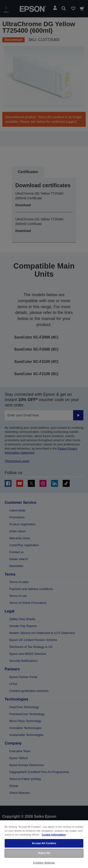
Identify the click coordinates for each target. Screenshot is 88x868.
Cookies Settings (44, 863)
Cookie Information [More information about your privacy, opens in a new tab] (54, 835)
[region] (44, 844)
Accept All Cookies (44, 843)
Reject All (44, 853)
